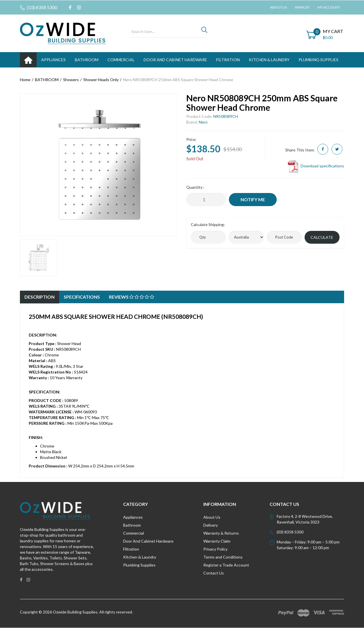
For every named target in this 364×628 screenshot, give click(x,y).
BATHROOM (87, 60)
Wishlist (302, 7)
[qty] (208, 237)
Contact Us (214, 573)
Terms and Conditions (223, 557)
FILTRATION (228, 60)
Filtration (131, 549)
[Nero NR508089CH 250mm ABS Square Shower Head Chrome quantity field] (206, 200)
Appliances (133, 517)
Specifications (82, 297)
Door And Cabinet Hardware (148, 541)
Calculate (322, 237)
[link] (70, 7)
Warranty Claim (217, 541)
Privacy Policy (215, 549)
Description (40, 297)
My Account (329, 7)
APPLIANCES (53, 60)
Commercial (121, 60)
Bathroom (132, 525)
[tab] (40, 297)
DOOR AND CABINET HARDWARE (175, 60)
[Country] (246, 237)
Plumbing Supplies (139, 565)
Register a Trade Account (226, 565)
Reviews (132, 297)
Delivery (211, 525)
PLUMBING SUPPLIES (318, 60)
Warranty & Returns (221, 533)
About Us (279, 7)
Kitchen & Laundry (140, 557)
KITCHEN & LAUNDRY (269, 60)
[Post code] (284, 237)
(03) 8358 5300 (39, 7)
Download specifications (316, 166)
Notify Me (253, 199)
